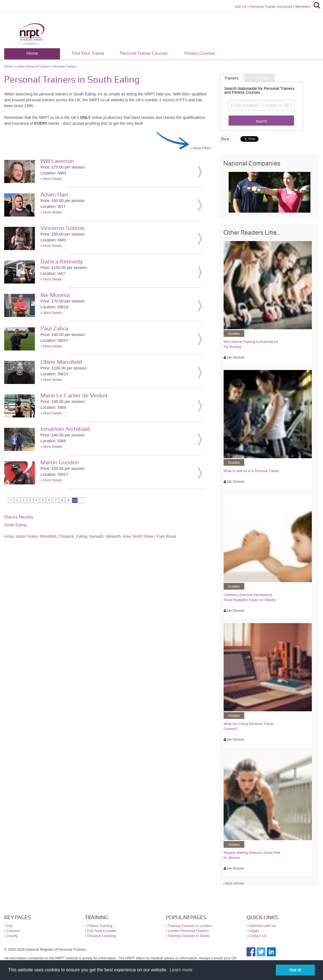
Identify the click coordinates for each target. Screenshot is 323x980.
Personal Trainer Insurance (271, 7)
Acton (9, 536)
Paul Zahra (54, 329)
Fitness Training (100, 926)
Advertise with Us (262, 926)
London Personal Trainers (33, 66)
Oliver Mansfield (61, 362)
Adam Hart (54, 195)
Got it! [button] (295, 970)
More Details (53, 179)
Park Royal (166, 536)
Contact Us (258, 936)
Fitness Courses (200, 53)
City (9, 926)
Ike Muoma (55, 295)
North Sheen (144, 536)
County (12, 936)
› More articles (233, 883)
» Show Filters (200, 148)
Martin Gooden (60, 463)
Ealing (82, 536)
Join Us (241, 7)
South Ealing (15, 525)
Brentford (48, 536)
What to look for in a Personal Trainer (251, 471)
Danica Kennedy (62, 262)
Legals (254, 931)
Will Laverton (57, 161)
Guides (234, 334)
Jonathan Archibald (65, 429)
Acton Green (27, 536)
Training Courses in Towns (189, 936)
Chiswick (66, 536)
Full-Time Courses (102, 931)
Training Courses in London (190, 926)
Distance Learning (101, 936)
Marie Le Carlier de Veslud (74, 396)
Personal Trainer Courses (144, 53)
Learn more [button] (181, 970)
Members (303, 7)
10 (75, 500)
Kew (127, 536)
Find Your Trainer (88, 53)
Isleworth (113, 536)
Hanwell (96, 536)
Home (32, 53)
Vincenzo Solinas (63, 228)
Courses (13, 931)
